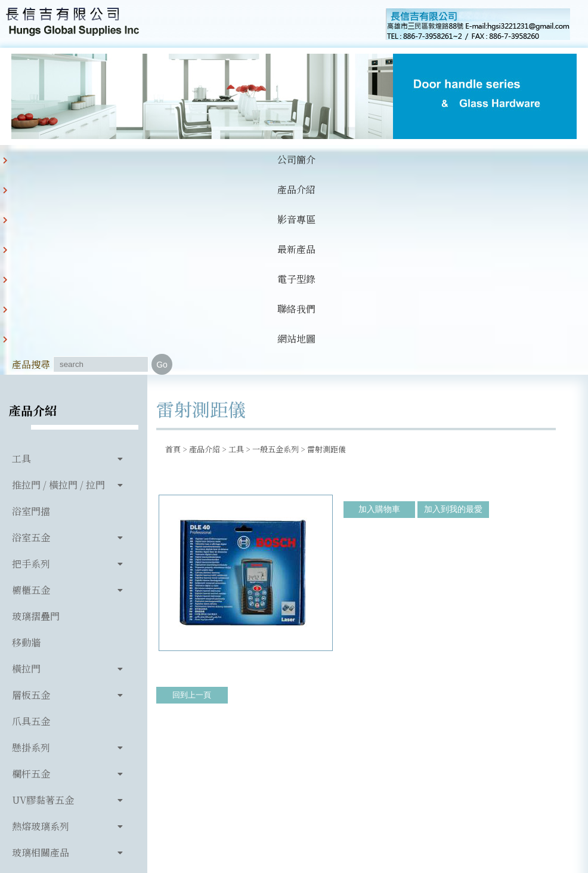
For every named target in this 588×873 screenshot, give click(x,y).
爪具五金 (31, 551)
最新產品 (208, 175)
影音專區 (149, 175)
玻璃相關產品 (41, 682)
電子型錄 (267, 175)
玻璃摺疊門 (36, 446)
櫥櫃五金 (31, 420)
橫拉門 (26, 499)
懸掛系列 (31, 577)
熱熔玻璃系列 (41, 656)
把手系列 (31, 394)
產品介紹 (91, 175)
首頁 (173, 279)
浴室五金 (31, 367)
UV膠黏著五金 (43, 630)
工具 (21, 289)
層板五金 (31, 525)
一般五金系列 (276, 279)
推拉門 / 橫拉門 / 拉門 (58, 315)
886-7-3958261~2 (233, 755)
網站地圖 (384, 175)
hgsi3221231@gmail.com (457, 755)
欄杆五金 (31, 604)
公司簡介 (32, 175)
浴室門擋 (31, 341)
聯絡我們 (325, 175)
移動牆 (26, 472)
